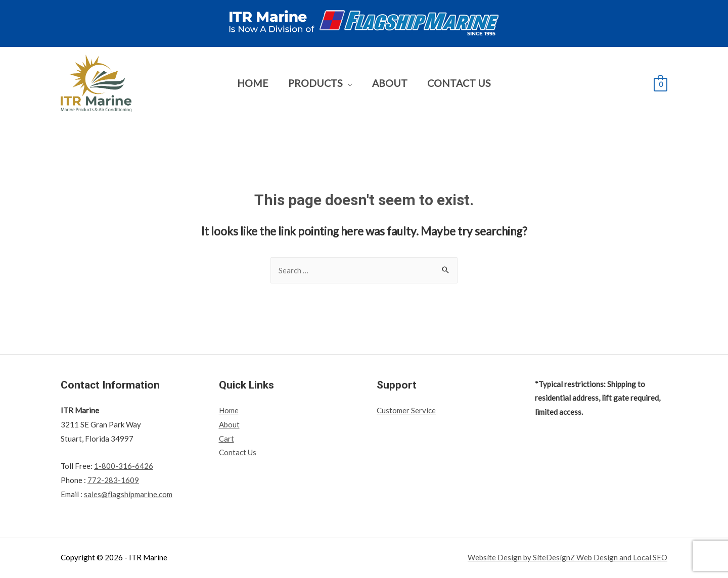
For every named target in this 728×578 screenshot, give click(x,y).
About (390, 83)
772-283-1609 (113, 480)
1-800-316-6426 (124, 466)
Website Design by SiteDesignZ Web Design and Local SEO (567, 557)
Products (315, 83)
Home (253, 83)
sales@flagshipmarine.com (128, 494)
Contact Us (459, 83)
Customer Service (406, 410)
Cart (226, 439)
